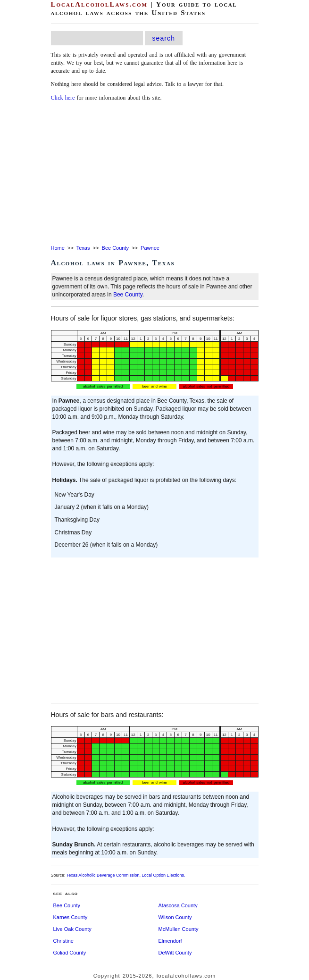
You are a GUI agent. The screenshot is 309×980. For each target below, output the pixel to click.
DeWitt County (175, 953)
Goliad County (70, 953)
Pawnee (150, 248)
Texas (83, 248)
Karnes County (71, 917)
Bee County (115, 248)
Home (58, 248)
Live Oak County (72, 929)
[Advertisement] (155, 174)
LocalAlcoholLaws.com (99, 4)
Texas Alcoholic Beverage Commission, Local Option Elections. (126, 875)
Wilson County (175, 917)
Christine (63, 941)
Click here (63, 98)
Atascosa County (178, 905)
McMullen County (179, 929)
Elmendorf (170, 941)
